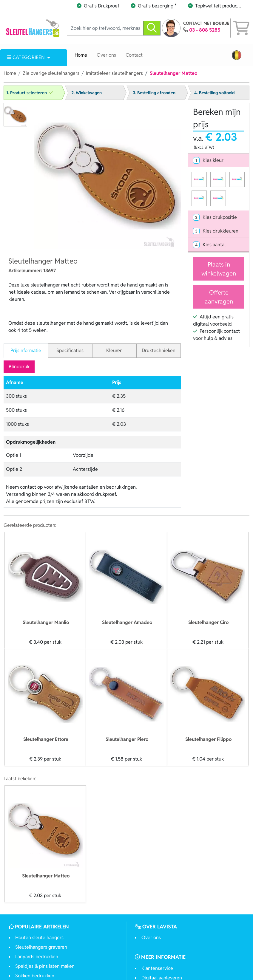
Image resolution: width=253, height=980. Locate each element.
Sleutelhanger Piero (127, 739)
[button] (237, 55)
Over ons (106, 55)
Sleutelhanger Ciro (208, 622)
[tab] (219, 160)
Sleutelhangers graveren (41, 947)
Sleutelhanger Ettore (46, 739)
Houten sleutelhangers (39, 938)
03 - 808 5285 (205, 30)
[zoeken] (152, 28)
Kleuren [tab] (114, 350)
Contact (134, 55)
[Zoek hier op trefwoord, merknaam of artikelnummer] (105, 28)
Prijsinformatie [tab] (26, 350)
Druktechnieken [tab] (159, 350)
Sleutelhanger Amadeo (127, 622)
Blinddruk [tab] (19, 367)
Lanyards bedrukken (37, 957)
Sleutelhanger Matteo (46, 876)
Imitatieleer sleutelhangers (114, 73)
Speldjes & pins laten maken (45, 966)
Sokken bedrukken (35, 976)
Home (81, 55)
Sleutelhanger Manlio (46, 622)
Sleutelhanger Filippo (208, 739)
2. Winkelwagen (87, 93)
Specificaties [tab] (70, 350)
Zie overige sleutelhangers (51, 73)
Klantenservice (157, 968)
